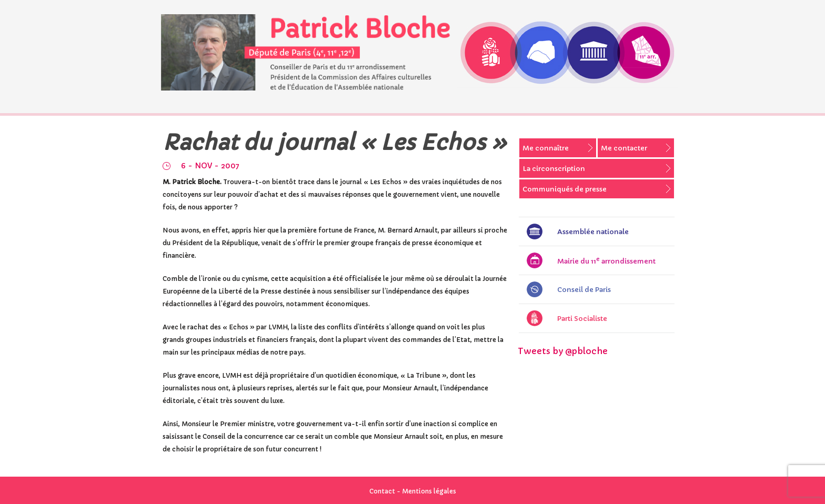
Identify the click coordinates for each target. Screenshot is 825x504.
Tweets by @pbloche (563, 351)
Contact (382, 491)
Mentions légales (429, 491)
